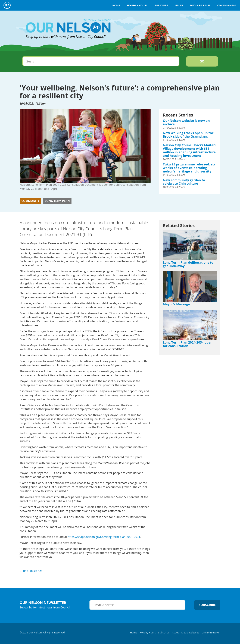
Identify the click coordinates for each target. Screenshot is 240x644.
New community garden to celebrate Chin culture (184, 182)
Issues (179, 5)
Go (202, 61)
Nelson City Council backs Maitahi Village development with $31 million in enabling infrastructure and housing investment (190, 150)
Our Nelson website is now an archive (186, 122)
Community (31, 201)
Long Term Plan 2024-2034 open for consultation (188, 344)
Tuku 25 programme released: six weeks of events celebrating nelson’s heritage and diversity (189, 168)
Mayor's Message (176, 304)
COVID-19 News (227, 5)
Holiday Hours (137, 5)
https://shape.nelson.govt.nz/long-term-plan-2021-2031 (104, 537)
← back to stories (31, 571)
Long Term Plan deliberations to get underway (188, 264)
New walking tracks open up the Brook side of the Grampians (188, 135)
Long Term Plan (57, 201)
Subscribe (161, 5)
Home (116, 5)
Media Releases (200, 5)
